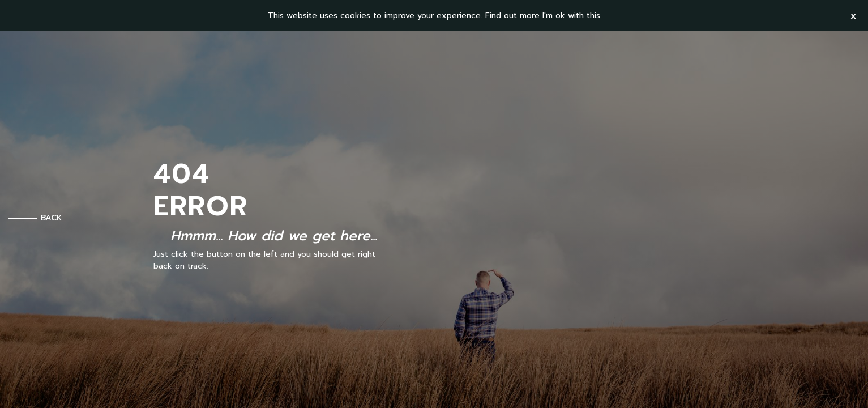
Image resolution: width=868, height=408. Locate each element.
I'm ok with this (571, 16)
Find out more (512, 16)
